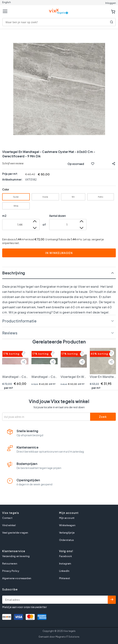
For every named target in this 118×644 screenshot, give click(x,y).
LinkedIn (64, 571)
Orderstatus (67, 540)
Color (6, 189)
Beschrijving (14, 273)
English (6, 2)
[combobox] (59, 22)
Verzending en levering (16, 556)
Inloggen (111, 3)
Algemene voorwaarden (17, 578)
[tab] (59, 273)
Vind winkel (9, 525)
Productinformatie (19, 321)
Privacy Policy (11, 571)
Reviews (10, 333)
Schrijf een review (13, 163)
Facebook (66, 556)
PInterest (65, 578)
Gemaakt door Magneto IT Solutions (59, 637)
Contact (7, 518)
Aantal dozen (58, 216)
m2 (4, 216)
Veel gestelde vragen (15, 533)
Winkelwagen (67, 525)
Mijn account (67, 518)
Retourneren (10, 564)
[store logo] (59, 10)
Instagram (65, 564)
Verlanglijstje (67, 533)
